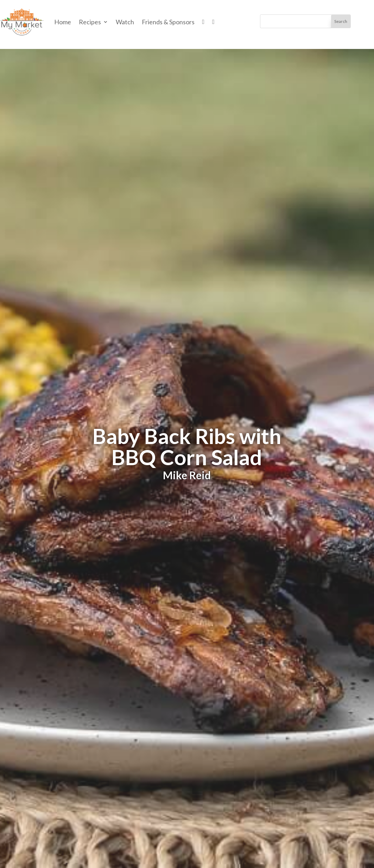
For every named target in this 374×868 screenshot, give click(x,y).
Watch (125, 22)
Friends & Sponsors (168, 22)
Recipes (90, 22)
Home (63, 22)
